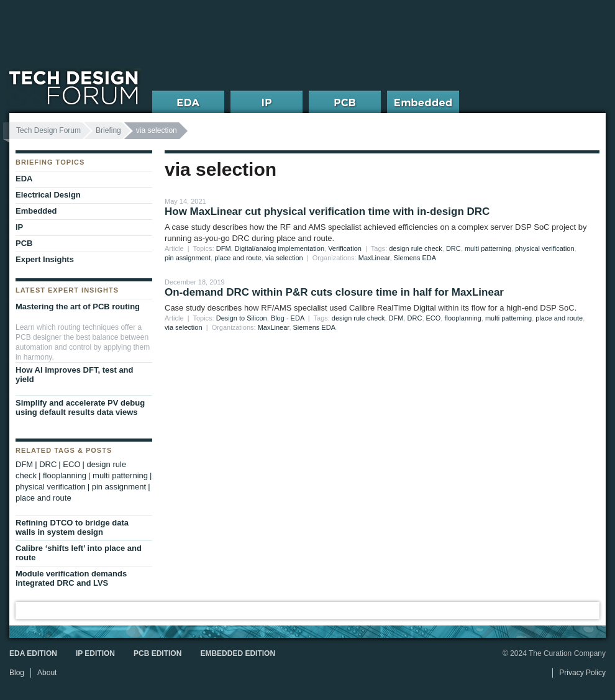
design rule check (416, 248)
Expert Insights (45, 259)
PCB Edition (157, 653)
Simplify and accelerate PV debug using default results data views (80, 407)
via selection (284, 258)
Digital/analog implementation (280, 248)
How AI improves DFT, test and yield (75, 375)
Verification (345, 248)
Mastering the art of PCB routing (78, 307)
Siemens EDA (415, 258)
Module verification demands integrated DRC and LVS (71, 578)
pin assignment (188, 258)
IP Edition (95, 653)
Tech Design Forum (48, 130)
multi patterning (488, 248)
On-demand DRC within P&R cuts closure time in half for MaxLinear (334, 292)
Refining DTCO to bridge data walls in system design (72, 527)
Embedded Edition (238, 653)
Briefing (108, 130)
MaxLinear (374, 258)
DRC (453, 248)
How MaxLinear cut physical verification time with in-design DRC (327, 211)
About (47, 673)
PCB (24, 243)
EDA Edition (33, 653)
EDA (24, 179)
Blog (17, 673)
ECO (434, 318)
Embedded (36, 211)
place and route (238, 258)
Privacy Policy (582, 673)
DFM (224, 248)
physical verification (544, 248)
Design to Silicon (242, 318)
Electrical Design (48, 195)
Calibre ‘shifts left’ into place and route (79, 553)
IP (19, 227)
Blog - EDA (288, 318)
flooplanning (462, 318)
